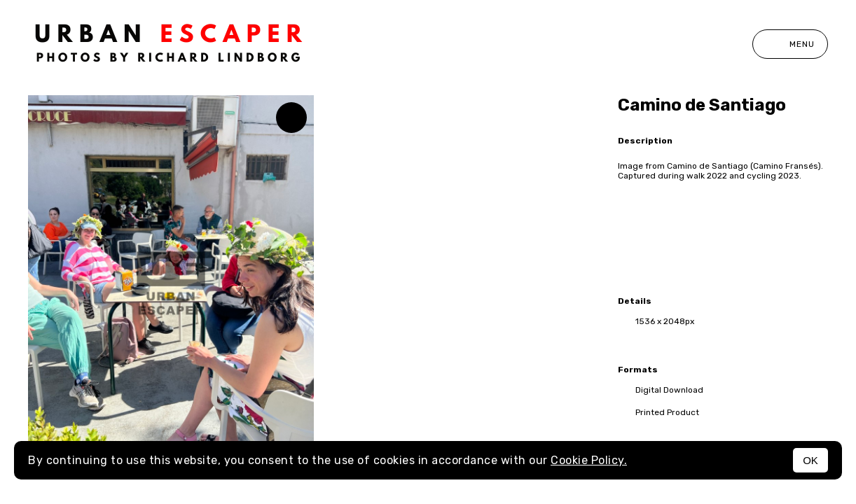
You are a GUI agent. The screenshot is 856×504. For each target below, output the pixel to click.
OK (810, 460)
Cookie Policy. (589, 460)
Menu (790, 44)
